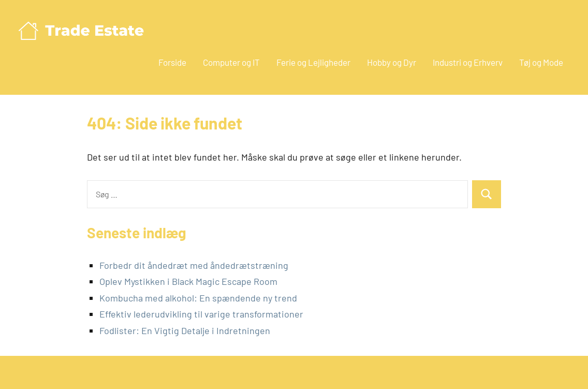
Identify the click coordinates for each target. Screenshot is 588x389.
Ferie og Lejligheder (313, 62)
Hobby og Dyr (392, 62)
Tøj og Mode (541, 62)
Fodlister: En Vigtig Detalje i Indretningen (185, 330)
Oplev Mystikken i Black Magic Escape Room (188, 281)
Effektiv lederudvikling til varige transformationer (201, 314)
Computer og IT (231, 62)
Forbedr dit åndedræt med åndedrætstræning (194, 265)
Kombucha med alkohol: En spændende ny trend (198, 298)
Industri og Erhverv (468, 62)
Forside (172, 62)
